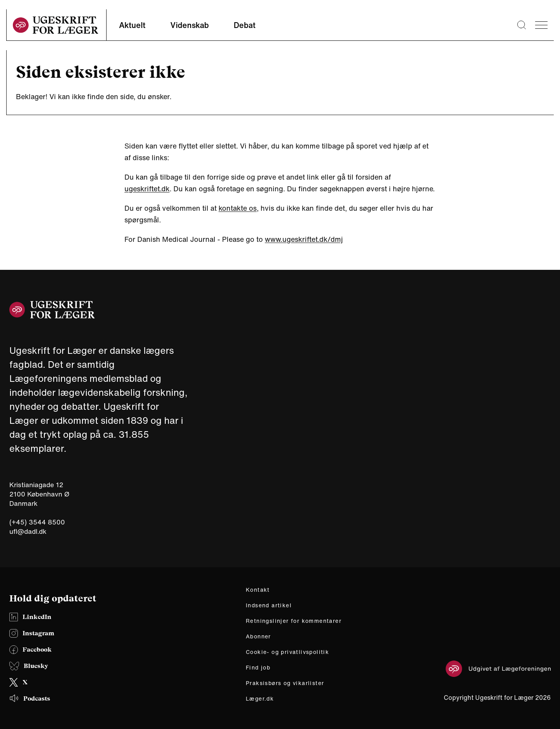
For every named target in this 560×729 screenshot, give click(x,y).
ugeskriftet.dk (147, 189)
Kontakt (258, 590)
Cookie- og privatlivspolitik (287, 652)
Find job (258, 668)
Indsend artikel (269, 605)
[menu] (541, 25)
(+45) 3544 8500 (37, 522)
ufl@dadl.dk (28, 531)
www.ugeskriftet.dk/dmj (304, 239)
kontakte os (238, 208)
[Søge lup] (521, 25)
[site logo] (56, 25)
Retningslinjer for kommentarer (294, 621)
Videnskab (190, 25)
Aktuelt (132, 25)
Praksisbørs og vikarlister (285, 683)
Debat (245, 25)
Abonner (258, 636)
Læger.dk (260, 699)
